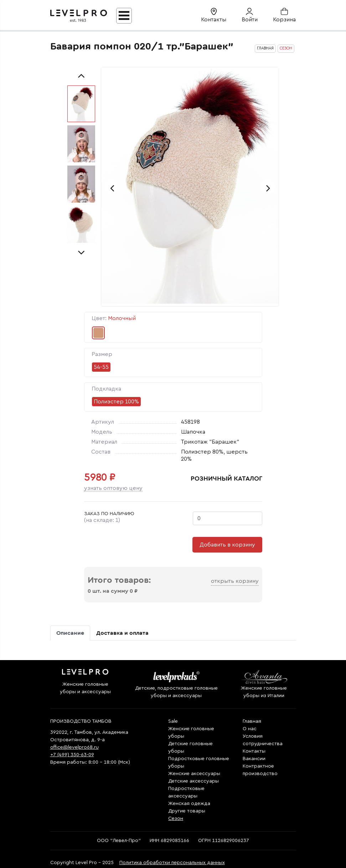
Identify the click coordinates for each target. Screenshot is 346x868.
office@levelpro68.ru (74, 747)
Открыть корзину (235, 581)
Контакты (254, 751)
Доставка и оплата (122, 633)
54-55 (101, 367)
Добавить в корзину (227, 545)
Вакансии (254, 759)
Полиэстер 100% (116, 402)
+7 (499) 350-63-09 (72, 755)
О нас (250, 729)
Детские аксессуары (193, 781)
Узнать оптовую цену (113, 488)
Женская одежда (189, 804)
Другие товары (187, 811)
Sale (173, 721)
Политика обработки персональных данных (172, 863)
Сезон (176, 819)
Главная (252, 721)
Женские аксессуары (194, 774)
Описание (70, 633)
